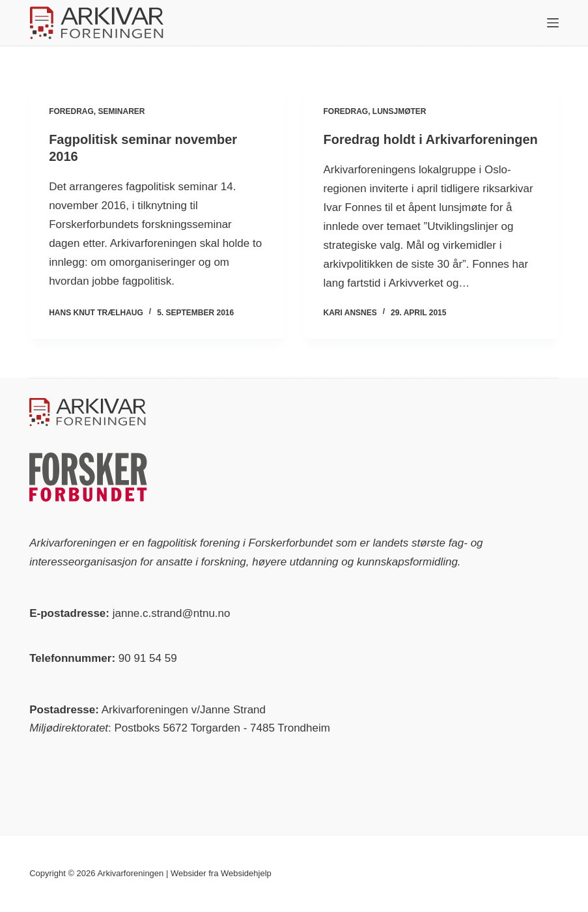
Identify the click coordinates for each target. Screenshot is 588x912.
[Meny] (553, 23)
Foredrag (71, 111)
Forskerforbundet (291, 543)
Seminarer (122, 111)
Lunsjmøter (399, 111)
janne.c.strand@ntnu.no (172, 613)
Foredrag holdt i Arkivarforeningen (431, 139)
